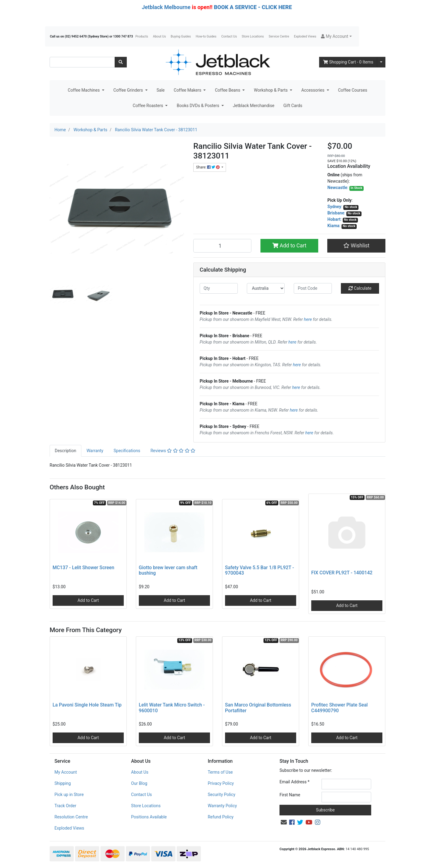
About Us (160, 36)
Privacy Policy (221, 783)
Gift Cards (293, 106)
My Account (66, 772)
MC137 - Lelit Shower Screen (83, 568)
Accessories (313, 90)
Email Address (294, 782)
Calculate (360, 288)
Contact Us (229, 36)
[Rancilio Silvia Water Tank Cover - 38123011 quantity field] (222, 246)
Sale (161, 90)
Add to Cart (289, 246)
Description (65, 451)
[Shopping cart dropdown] (381, 62)
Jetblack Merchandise (254, 106)
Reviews (173, 451)
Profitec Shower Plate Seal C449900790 (340, 708)
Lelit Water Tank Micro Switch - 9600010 (172, 708)
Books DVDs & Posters (198, 106)
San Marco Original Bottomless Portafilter (258, 708)
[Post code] (313, 288)
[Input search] (82, 62)
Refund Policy (221, 817)
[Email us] (284, 822)
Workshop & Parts (271, 90)
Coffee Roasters (149, 106)
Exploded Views (305, 36)
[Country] (266, 288)
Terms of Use (220, 772)
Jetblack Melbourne (166, 7)
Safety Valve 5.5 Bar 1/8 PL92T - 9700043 (260, 570)
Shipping (63, 783)
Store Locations (253, 36)
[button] (336, 36)
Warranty (95, 451)
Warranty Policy (222, 806)
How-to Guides (206, 36)
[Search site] (121, 62)
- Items (348, 62)
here (308, 319)
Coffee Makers (188, 90)
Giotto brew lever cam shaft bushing (168, 570)
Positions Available (149, 817)
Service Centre (279, 36)
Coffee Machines (84, 90)
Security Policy (222, 795)
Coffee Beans (228, 90)
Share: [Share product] (208, 167)
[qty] (219, 288)
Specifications (127, 451)
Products (142, 36)
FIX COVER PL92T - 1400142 (342, 573)
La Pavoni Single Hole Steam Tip (87, 705)
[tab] (65, 451)
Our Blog (139, 783)
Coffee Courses (353, 90)
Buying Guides (181, 36)
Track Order (65, 806)
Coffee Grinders (129, 90)
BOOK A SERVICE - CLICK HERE (253, 7)
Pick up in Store (69, 795)
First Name (290, 795)
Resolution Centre (71, 817)
